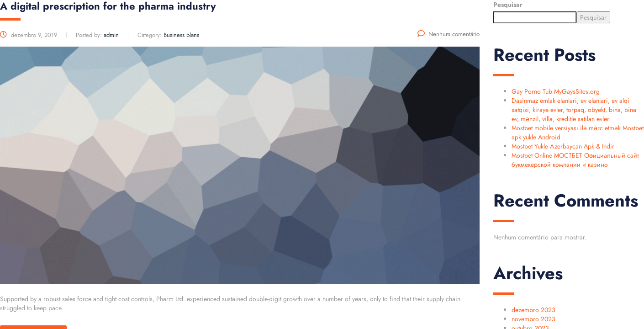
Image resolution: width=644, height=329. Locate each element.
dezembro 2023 (533, 310)
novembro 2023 (533, 319)
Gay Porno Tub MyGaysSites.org (556, 91)
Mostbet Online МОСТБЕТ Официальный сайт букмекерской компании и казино (575, 160)
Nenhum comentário (449, 34)
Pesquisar (508, 5)
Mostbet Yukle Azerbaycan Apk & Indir (563, 146)
